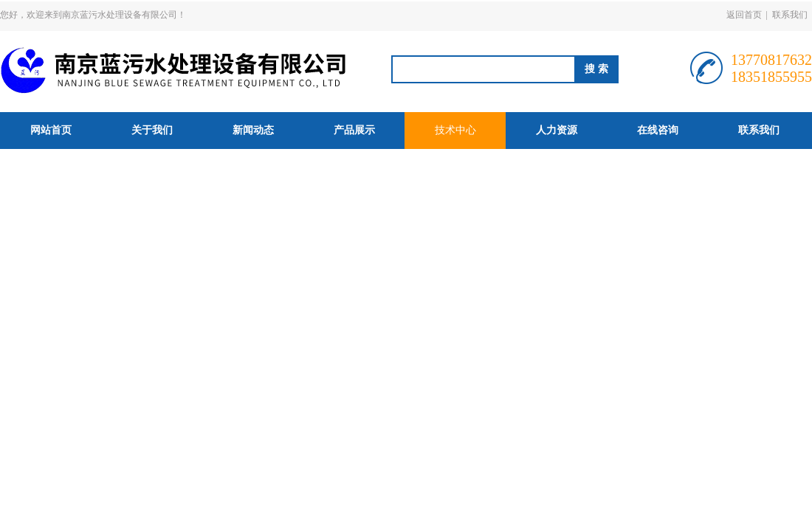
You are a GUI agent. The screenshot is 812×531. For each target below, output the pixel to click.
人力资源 (557, 130)
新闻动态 (253, 130)
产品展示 (354, 130)
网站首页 (51, 130)
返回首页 (744, 15)
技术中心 (455, 130)
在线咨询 (658, 130)
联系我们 (790, 15)
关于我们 (152, 130)
